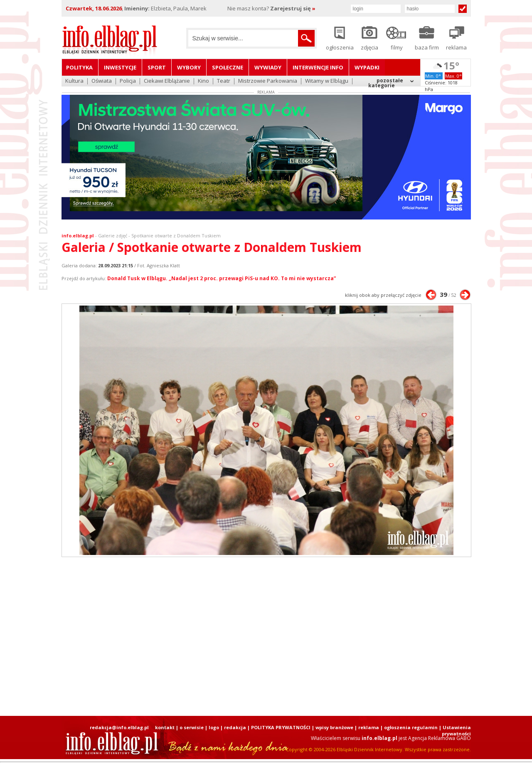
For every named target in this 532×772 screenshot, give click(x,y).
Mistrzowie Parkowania (268, 81)
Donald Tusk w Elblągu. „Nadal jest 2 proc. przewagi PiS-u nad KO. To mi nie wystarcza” (222, 278)
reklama (369, 727)
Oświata (102, 81)
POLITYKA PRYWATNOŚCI (281, 727)
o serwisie (192, 727)
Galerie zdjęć (113, 236)
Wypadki (367, 67)
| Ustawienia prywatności (455, 730)
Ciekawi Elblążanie (167, 81)
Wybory (189, 67)
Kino (203, 81)
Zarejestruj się (293, 8)
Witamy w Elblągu (327, 81)
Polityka (79, 67)
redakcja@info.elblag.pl (119, 727)
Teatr (224, 81)
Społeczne (228, 67)
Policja (128, 81)
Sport (157, 67)
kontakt (165, 727)
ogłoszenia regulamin (411, 727)
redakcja (235, 727)
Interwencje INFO (318, 67)
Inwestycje (120, 67)
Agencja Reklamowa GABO (440, 738)
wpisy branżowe (334, 727)
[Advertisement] (266, 636)
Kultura (74, 81)
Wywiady (268, 67)
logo (214, 727)
